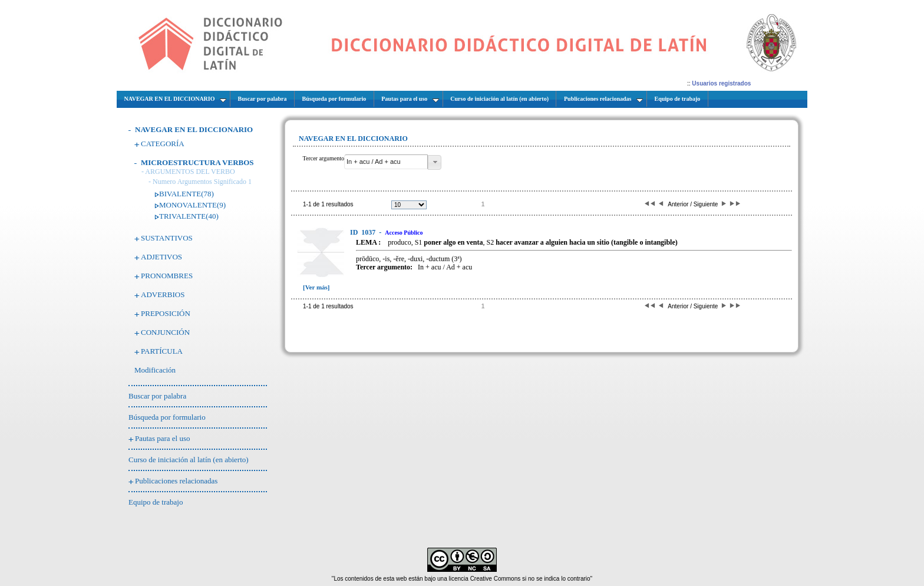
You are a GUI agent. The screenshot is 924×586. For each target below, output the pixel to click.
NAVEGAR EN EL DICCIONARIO (194, 129)
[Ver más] (316, 287)
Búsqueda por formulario (167, 417)
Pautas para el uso (163, 438)
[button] (435, 162)
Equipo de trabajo (156, 502)
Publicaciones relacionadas (176, 481)
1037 (364, 232)
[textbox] (386, 162)
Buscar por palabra (157, 396)
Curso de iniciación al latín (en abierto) (189, 460)
